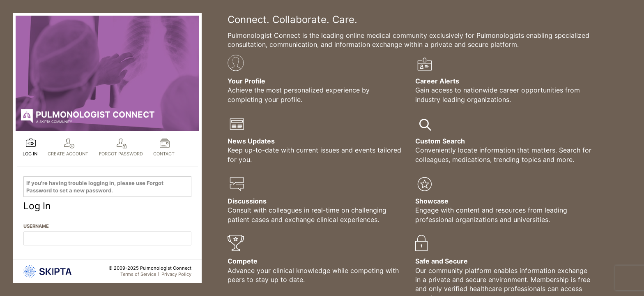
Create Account (68, 154)
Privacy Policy (176, 274)
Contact (164, 154)
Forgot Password (121, 154)
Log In (30, 154)
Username (36, 226)
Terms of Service (138, 274)
